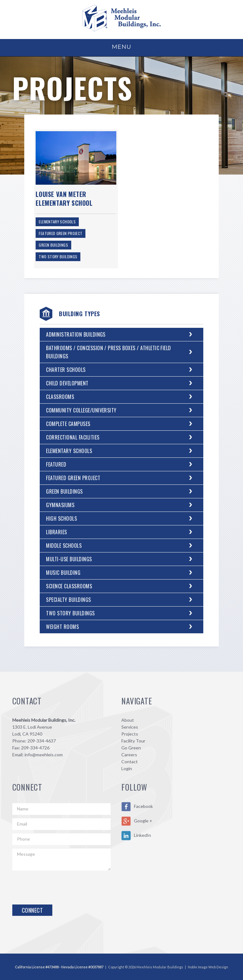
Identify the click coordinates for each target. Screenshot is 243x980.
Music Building (63, 573)
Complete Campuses (68, 424)
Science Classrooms (69, 586)
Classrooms (60, 397)
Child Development (67, 383)
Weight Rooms (62, 627)
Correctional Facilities (73, 437)
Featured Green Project (61, 233)
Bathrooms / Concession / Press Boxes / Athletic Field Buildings (108, 352)
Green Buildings (53, 245)
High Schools (61, 518)
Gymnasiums (60, 505)
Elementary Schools (57, 222)
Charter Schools (66, 370)
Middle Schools (64, 546)
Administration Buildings (76, 334)
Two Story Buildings (58, 257)
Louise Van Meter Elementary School (64, 199)
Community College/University (81, 410)
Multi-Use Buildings (69, 559)
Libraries (56, 532)
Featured (56, 464)
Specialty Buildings (68, 600)
